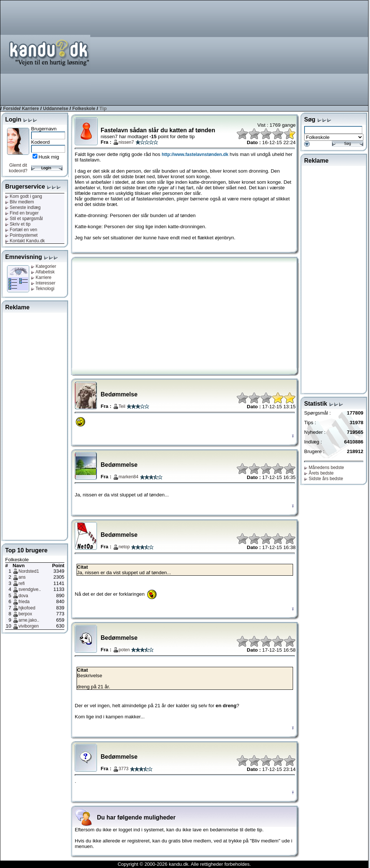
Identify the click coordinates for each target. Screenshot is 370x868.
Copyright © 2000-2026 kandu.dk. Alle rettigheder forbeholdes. (184, 864)
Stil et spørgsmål (24, 219)
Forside (11, 109)
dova (23, 596)
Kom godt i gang (24, 196)
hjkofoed (27, 608)
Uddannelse (55, 109)
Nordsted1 (29, 571)
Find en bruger (22, 213)
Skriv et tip (18, 224)
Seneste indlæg (23, 207)
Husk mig (49, 157)
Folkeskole (84, 109)
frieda (24, 602)
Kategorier (44, 266)
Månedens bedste (324, 468)
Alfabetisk (43, 272)
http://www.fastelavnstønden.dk (195, 154)
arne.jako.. (29, 620)
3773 (124, 769)
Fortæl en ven (21, 230)
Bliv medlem (20, 202)
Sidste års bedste (324, 479)
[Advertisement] (271, 52)
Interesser (43, 283)
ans (22, 577)
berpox (25, 614)
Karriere (30, 109)
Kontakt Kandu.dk (25, 241)
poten (124, 650)
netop (124, 547)
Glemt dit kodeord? (18, 168)
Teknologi (43, 289)
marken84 (129, 477)
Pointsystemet (21, 235)
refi (22, 583)
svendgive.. (30, 589)
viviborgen (29, 626)
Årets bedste (319, 473)
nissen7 (126, 142)
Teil (122, 406)
